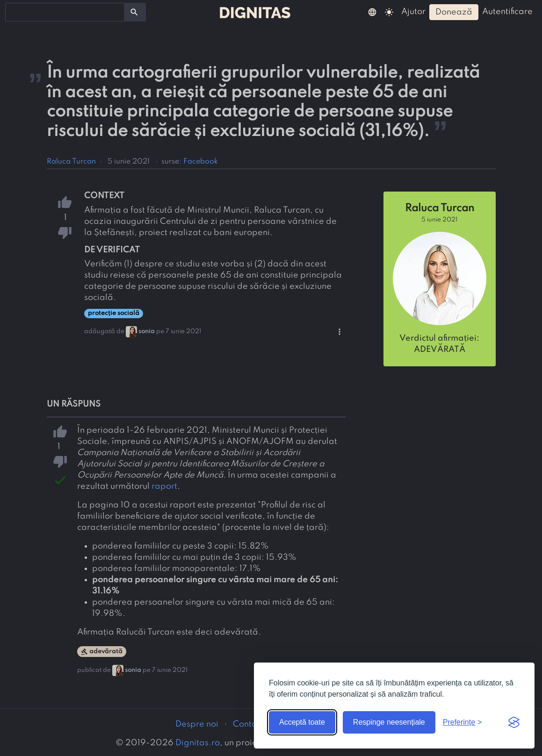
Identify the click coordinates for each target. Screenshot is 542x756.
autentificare (507, 12)
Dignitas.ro (198, 743)
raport (164, 486)
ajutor (413, 12)
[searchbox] (14, 12)
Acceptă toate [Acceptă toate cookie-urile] (302, 722)
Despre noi (197, 724)
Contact (249, 724)
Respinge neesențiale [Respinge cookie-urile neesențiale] (389, 722)
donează (454, 12)
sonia (147, 332)
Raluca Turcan (71, 162)
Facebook (201, 162)
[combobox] (65, 12)
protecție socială (114, 313)
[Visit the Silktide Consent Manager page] (514, 722)
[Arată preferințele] (463, 722)
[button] (372, 12)
